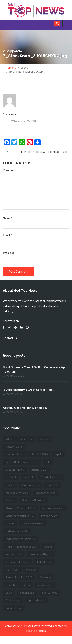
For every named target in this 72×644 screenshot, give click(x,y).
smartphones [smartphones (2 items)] (45, 585)
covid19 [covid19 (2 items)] (29, 477)
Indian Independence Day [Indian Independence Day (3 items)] (21, 546)
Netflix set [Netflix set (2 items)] (12, 570)
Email (7, 235)
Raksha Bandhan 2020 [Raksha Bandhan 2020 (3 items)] (19, 577)
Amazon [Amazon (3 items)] (45, 439)
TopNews (10, 114)
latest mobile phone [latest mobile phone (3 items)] (18, 562)
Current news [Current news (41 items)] (31, 485)
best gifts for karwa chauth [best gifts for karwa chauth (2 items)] (22, 462)
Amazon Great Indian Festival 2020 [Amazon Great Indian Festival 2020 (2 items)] (27, 454)
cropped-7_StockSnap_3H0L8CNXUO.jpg (43, 152)
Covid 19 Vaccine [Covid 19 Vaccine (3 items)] (51, 477)
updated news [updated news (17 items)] (36, 600)
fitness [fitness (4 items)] (10, 500)
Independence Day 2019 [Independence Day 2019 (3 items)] (21, 539)
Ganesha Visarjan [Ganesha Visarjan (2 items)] (54, 508)
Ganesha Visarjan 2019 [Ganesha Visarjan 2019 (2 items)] (20, 516)
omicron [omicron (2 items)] (31, 570)
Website (9, 253)
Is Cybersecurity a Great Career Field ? (29, 390)
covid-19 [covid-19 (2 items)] (11, 477)
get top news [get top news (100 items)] (49, 516)
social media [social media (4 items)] (27, 593)
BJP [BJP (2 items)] (48, 462)
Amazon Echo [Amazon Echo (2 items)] (14, 447)
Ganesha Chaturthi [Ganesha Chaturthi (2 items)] (33, 500)
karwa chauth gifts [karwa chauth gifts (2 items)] (41, 554)
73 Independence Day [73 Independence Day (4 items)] (19, 439)
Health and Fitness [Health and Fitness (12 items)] (33, 523)
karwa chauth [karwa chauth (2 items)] (14, 554)
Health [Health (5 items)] (10, 523)
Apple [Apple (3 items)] (59, 454)
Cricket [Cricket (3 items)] (10, 485)
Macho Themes (36, 631)
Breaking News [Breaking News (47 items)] (15, 470)
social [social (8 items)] (9, 593)
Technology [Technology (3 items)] (13, 600)
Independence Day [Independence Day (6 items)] (17, 531)
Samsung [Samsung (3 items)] (45, 577)
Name (8, 218)
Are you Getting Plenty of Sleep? (25, 408)
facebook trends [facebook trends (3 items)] (45, 493)
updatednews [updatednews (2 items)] (14, 608)
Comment (10, 170)
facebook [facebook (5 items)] (52, 485)
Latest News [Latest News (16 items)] (45, 562)
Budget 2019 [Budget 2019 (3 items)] (39, 470)
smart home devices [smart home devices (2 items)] (18, 585)
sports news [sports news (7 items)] (50, 593)
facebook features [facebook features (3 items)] (17, 493)
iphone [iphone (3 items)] (48, 546)
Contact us (10, 338)
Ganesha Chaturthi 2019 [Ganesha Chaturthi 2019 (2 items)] (21, 508)
